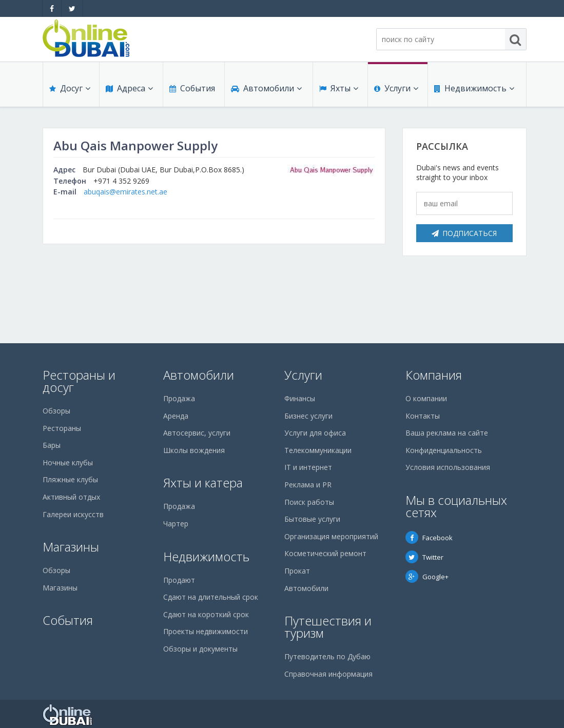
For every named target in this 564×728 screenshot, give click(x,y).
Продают (179, 580)
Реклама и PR (308, 485)
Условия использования (448, 467)
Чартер (176, 524)
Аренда (176, 416)
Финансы (300, 398)
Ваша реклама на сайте (447, 433)
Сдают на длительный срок (211, 597)
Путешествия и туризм (328, 627)
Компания (434, 375)
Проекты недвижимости (206, 631)
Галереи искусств (73, 514)
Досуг (70, 88)
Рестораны (62, 428)
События (192, 88)
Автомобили (266, 88)
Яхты (339, 88)
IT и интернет (308, 467)
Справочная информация (328, 674)
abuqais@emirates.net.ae (125, 192)
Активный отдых (71, 497)
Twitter (424, 557)
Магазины (71, 547)
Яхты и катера (203, 483)
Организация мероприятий (331, 536)
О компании (426, 398)
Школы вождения (194, 450)
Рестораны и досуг (79, 381)
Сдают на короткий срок (206, 614)
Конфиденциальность (444, 450)
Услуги (396, 88)
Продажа (179, 398)
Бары (52, 445)
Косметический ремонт (325, 553)
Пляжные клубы (70, 479)
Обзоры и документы (200, 649)
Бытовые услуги (312, 519)
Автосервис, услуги (197, 433)
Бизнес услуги (308, 416)
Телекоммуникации (318, 450)
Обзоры (56, 411)
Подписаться (464, 233)
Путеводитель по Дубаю (327, 656)
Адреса (129, 88)
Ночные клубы (68, 463)
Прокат (297, 571)
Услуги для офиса (315, 433)
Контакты (423, 416)
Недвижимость (474, 88)
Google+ (427, 577)
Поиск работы (309, 502)
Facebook (429, 538)
